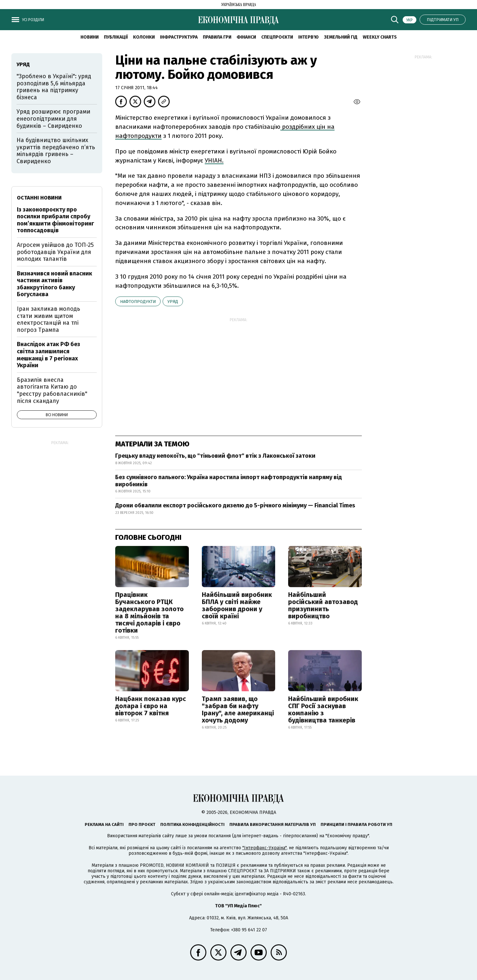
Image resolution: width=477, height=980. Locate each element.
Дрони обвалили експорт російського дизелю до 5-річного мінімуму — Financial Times (235, 505)
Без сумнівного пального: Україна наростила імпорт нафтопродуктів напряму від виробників (229, 481)
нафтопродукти (138, 302)
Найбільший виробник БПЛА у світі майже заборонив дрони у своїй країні (237, 605)
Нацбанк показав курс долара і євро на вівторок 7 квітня (151, 706)
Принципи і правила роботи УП (356, 824)
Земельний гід (341, 37)
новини (90, 37)
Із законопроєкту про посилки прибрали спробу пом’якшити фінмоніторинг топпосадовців (55, 220)
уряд (173, 302)
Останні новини (39, 198)
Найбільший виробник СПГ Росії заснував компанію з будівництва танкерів (323, 709)
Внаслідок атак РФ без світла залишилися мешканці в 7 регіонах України (49, 355)
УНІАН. (214, 160)
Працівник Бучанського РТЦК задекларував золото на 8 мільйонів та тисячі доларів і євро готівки (149, 612)
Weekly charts (380, 37)
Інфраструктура (179, 37)
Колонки (144, 37)
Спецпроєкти (277, 37)
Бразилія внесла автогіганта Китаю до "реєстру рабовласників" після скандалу (52, 390)
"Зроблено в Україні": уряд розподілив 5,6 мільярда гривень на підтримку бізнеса (54, 87)
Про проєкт (142, 824)
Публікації (116, 37)
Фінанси (246, 37)
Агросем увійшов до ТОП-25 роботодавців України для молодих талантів (55, 252)
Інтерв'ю (308, 37)
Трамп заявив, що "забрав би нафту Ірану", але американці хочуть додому (238, 709)
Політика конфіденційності (192, 824)
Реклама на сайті (104, 824)
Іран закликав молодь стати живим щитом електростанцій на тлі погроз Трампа (49, 319)
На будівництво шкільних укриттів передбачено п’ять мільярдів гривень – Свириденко (56, 151)
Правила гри (217, 37)
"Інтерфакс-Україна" (264, 848)
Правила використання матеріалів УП (273, 824)
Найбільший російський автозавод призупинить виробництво (323, 605)
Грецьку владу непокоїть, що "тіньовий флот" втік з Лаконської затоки (215, 456)
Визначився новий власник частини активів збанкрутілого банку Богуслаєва (55, 284)
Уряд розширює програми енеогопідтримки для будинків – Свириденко (53, 119)
